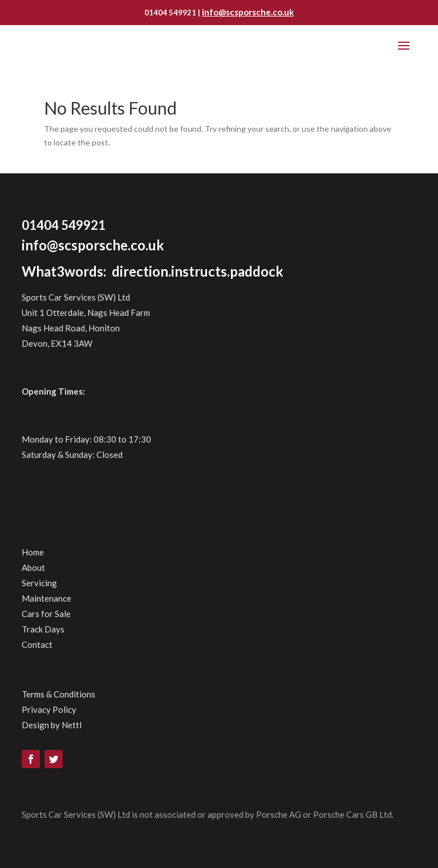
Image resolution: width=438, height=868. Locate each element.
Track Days (43, 629)
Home (33, 552)
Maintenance (46, 598)
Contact (37, 644)
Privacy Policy (49, 709)
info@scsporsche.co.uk (248, 12)
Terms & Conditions (58, 694)
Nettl (72, 725)
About (33, 567)
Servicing (39, 583)
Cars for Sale (46, 614)
